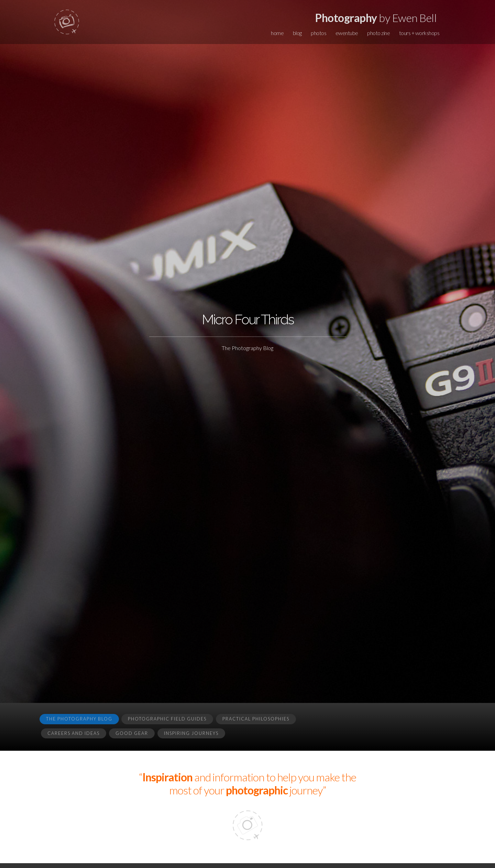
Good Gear (132, 733)
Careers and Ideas (74, 733)
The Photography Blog (79, 719)
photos (318, 33)
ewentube (347, 33)
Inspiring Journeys (191, 733)
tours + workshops (419, 33)
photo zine (378, 33)
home (277, 33)
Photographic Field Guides (167, 719)
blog (297, 33)
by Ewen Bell (376, 18)
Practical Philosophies (256, 719)
